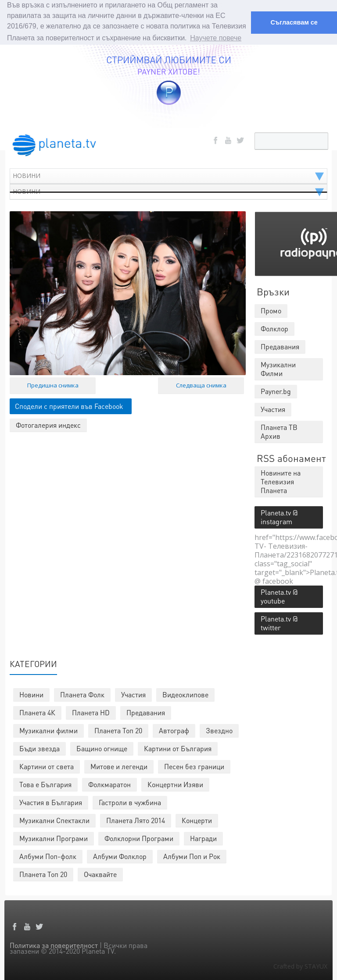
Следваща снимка (201, 385)
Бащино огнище (102, 748)
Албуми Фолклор (120, 856)
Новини (31, 694)
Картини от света (47, 766)
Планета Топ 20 (118, 730)
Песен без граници (194, 766)
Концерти (197, 820)
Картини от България (178, 748)
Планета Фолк (82, 694)
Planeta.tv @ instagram (279, 517)
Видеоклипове (185, 694)
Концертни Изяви (175, 784)
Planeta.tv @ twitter (279, 623)
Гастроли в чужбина (130, 802)
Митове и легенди (119, 766)
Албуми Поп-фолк (48, 856)
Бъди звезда (39, 748)
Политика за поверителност (54, 945)
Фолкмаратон (109, 784)
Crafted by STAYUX (300, 966)
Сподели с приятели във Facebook (69, 406)
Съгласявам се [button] (294, 22)
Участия (133, 694)
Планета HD (91, 712)
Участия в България (51, 802)
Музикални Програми (54, 838)
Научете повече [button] (216, 38)
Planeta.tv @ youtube (279, 596)
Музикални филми (48, 730)
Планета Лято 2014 (136, 820)
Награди (203, 838)
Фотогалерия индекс (48, 424)
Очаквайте (100, 874)
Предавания (146, 712)
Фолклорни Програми (139, 838)
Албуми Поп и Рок (192, 856)
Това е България (45, 784)
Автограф (174, 730)
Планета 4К (37, 712)
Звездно (219, 730)
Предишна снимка (53, 385)
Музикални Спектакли (54, 820)
